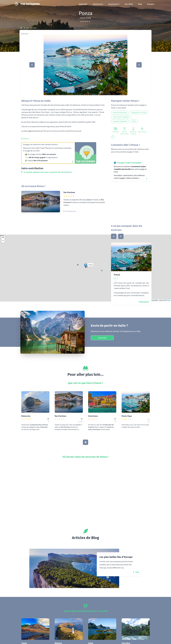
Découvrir (145, 302)
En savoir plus (70, 211)
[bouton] (114, 236)
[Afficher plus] (85, 442)
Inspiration (83, 4)
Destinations (98, 4)
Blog (140, 4)
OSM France (167, 301)
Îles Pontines (69, 192)
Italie (27, 28)
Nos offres (129, 4)
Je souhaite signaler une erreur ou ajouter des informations (47, 172)
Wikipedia (25, 139)
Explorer (102, 338)
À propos (151, 4)
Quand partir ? (114, 4)
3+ (113, 137)
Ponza (35, 28)
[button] (85, 65)
